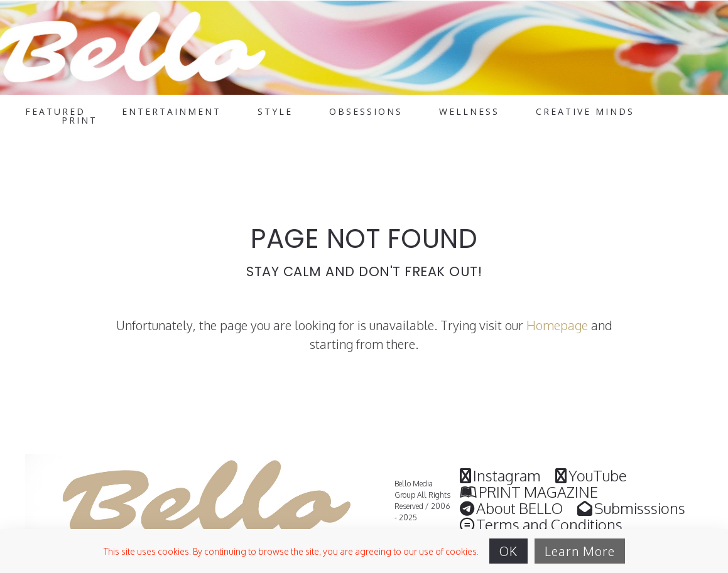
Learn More (580, 551)
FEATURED (55, 112)
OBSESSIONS (366, 112)
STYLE (275, 112)
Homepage (557, 325)
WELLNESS (469, 112)
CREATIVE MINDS (585, 112)
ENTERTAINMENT (171, 112)
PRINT (79, 120)
